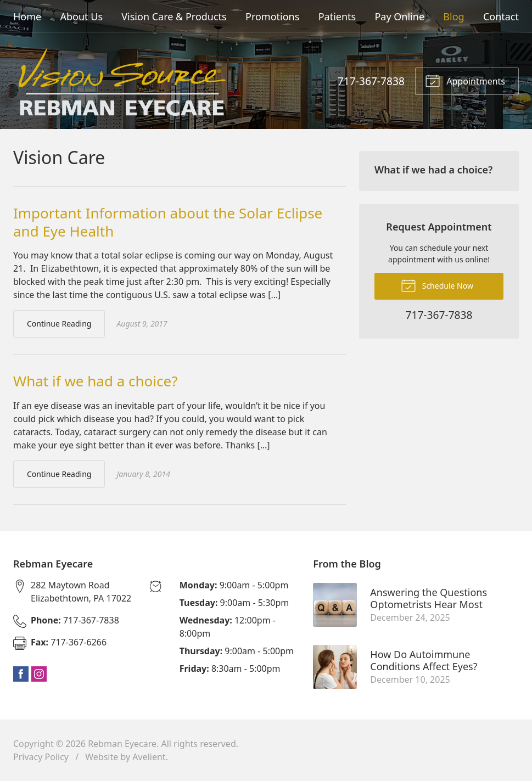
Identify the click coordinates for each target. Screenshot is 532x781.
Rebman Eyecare (122, 744)
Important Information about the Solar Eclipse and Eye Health (168, 222)
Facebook (21, 674)
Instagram (39, 674)
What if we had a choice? (95, 381)
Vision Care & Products (174, 16)
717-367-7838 (371, 81)
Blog (453, 16)
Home (27, 16)
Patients (337, 16)
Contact (501, 16)
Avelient (149, 757)
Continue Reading (59, 324)
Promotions (272, 16)
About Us (81, 16)
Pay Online (399, 16)
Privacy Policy (41, 757)
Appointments (465, 80)
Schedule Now (437, 285)
